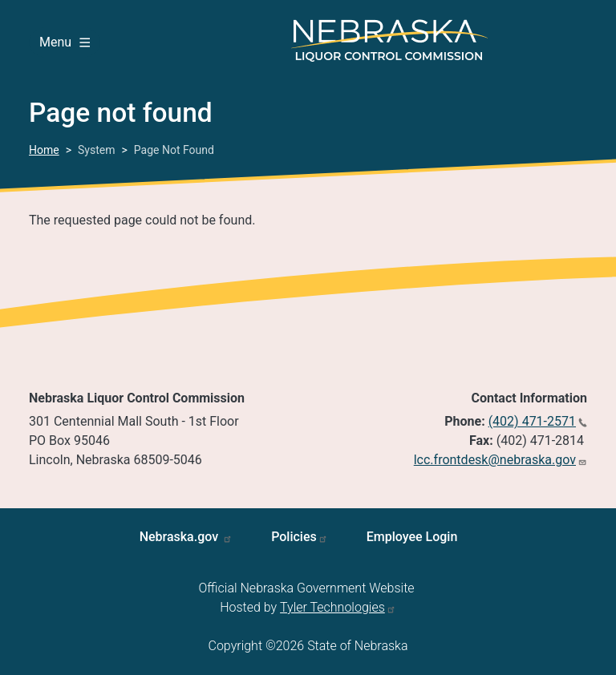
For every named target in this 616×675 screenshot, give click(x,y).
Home (44, 150)
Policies (294, 537)
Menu (65, 42)
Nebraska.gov (181, 537)
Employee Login (412, 537)
